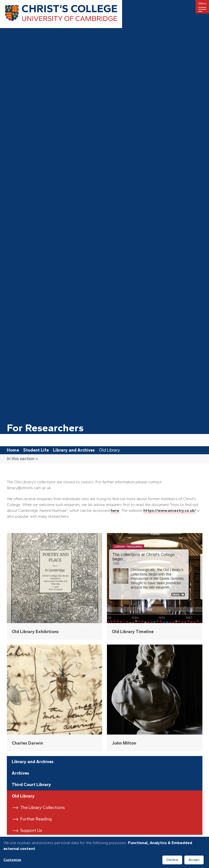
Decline (172, 860)
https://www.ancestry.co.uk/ (170, 510)
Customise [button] (12, 860)
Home (13, 450)
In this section (22, 459)
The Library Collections (42, 807)
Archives (20, 773)
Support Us (31, 830)
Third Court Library (31, 785)
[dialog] (104, 853)
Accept (194, 860)
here (115, 510)
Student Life (36, 450)
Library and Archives (74, 450)
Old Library (23, 796)
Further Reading (36, 819)
